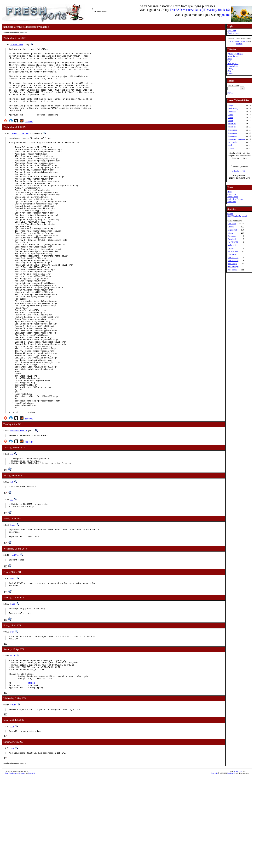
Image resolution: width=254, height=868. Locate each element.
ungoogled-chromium (236, 139)
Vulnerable (232, 245)
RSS (247, 863)
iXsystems (244, 41)
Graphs (230, 214)
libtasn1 (231, 148)
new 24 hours (233, 258)
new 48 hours (233, 261)
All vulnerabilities (239, 171)
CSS (240, 863)
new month (232, 270)
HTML (236, 863)
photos (226, 15)
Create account (233, 33)
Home (230, 192)
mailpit (231, 105)
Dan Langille (231, 864)
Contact (230, 73)
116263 (31, 772)
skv (12, 816)
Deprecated (232, 230)
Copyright (214, 864)
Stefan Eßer (17, 44)
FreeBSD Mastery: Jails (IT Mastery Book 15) (200, 10)
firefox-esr (232, 124)
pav (12, 714)
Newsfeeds (232, 202)
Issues (230, 59)
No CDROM (233, 242)
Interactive (232, 254)
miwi (13, 739)
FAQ (229, 61)
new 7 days (232, 264)
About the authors (234, 56)
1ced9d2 (29, 492)
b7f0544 (29, 136)
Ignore (230, 233)
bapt (13, 602)
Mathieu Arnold (19, 504)
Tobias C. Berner (20, 148)
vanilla (14, 634)
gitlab (230, 145)
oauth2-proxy (233, 108)
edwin (13, 794)
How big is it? (233, 64)
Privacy (230, 68)
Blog (229, 71)
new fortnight (233, 267)
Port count (232, 224)
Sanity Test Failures (235, 199)
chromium (232, 111)
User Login (232, 31)
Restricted (232, 239)
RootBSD (239, 44)
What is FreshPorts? (235, 54)
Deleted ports (233, 197)
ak (12, 528)
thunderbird (232, 130)
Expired (231, 248)
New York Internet (234, 41)
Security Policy (233, 66)
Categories (232, 194)
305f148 (29, 516)
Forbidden (232, 236)
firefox (231, 115)
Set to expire (233, 251)
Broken (231, 227)
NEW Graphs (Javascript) (237, 216)
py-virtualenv (233, 142)
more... (230, 93)
